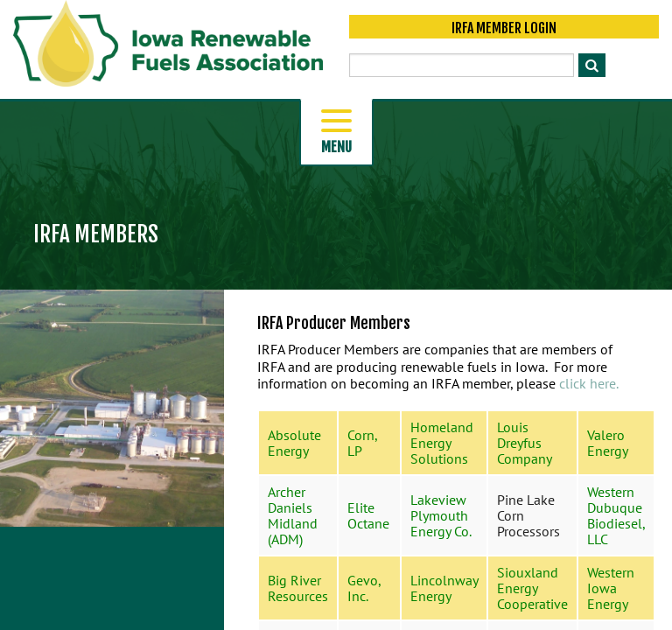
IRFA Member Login (504, 28)
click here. (589, 383)
